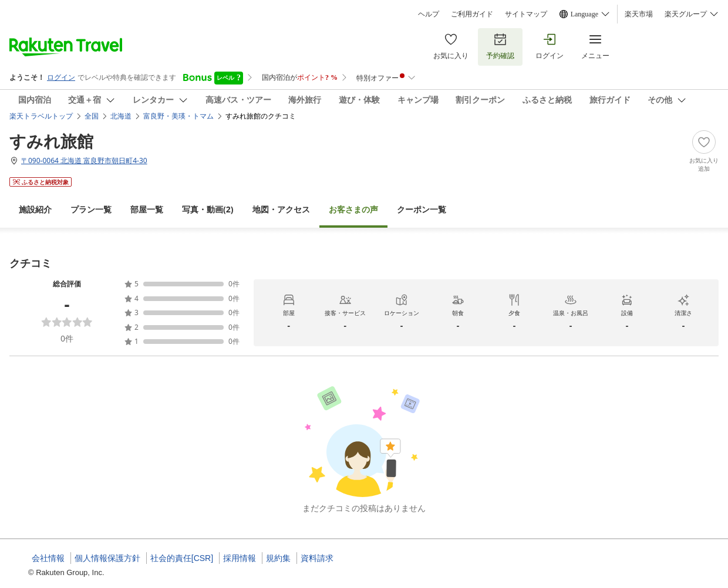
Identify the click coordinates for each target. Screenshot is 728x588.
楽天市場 (639, 14)
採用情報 (240, 558)
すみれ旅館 (51, 141)
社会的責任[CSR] (182, 558)
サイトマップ (526, 14)
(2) (208, 209)
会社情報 (48, 558)
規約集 (278, 558)
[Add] (704, 151)
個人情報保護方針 (107, 558)
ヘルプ (429, 14)
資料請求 (317, 558)
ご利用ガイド (472, 14)
